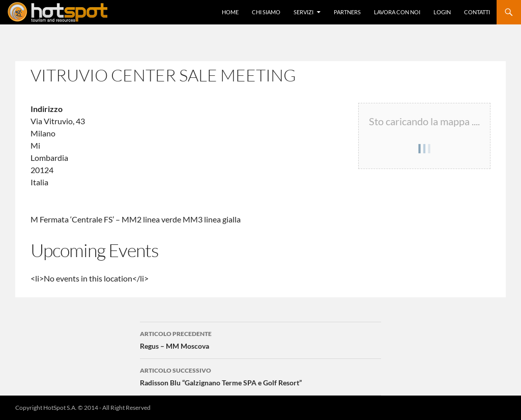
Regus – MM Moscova (260, 339)
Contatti (477, 12)
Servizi (303, 12)
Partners (347, 12)
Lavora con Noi (397, 12)
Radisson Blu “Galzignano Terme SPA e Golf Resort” (260, 376)
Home (230, 12)
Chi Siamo (266, 12)
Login (442, 12)
